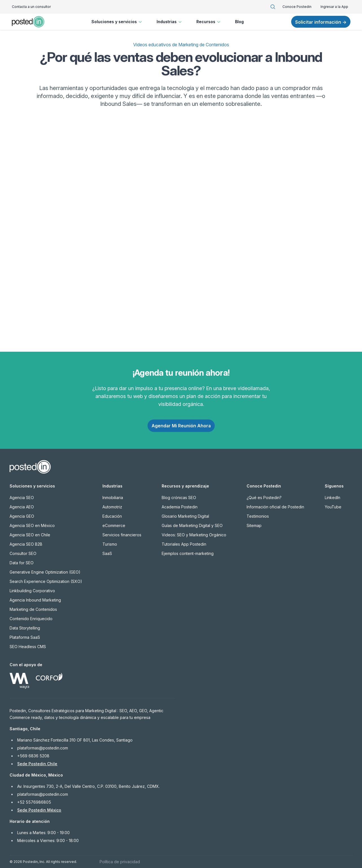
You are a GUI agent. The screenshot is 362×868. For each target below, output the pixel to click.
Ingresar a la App (334, 7)
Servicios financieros (122, 535)
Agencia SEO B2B (26, 544)
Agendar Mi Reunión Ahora (181, 426)
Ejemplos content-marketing (188, 553)
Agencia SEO (22, 498)
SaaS (107, 553)
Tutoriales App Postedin (184, 544)
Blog (239, 22)
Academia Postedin (180, 507)
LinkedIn (333, 498)
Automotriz (112, 507)
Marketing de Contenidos (33, 609)
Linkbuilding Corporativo (32, 591)
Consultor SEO (23, 553)
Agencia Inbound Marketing (35, 600)
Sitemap (254, 525)
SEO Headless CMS (28, 647)
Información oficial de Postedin (275, 507)
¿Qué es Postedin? (264, 498)
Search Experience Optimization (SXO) (46, 581)
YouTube (333, 507)
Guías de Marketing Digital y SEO (192, 525)
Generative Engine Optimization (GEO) (45, 572)
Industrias (170, 22)
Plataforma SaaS (25, 637)
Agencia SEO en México (32, 525)
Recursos (209, 22)
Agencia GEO (22, 516)
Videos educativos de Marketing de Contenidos (181, 45)
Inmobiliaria (113, 498)
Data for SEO (22, 563)
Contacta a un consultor (31, 7)
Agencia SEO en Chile (30, 535)
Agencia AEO (22, 507)
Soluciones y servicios (117, 22)
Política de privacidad (120, 862)
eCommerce (114, 525)
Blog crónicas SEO (179, 498)
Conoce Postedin (297, 7)
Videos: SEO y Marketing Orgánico (194, 535)
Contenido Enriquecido (31, 619)
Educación (112, 516)
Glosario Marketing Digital (185, 516)
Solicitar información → (321, 22)
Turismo (110, 544)
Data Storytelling (25, 628)
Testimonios (258, 516)
